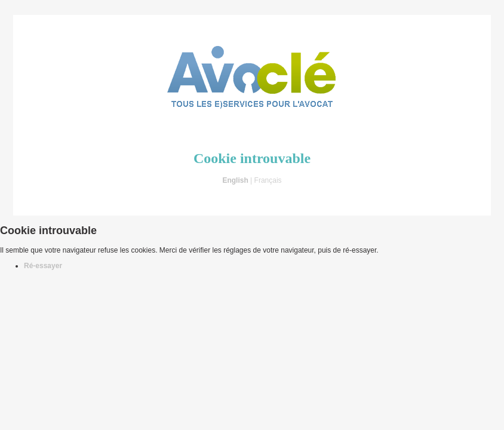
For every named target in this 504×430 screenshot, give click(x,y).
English (235, 180)
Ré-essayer (43, 266)
